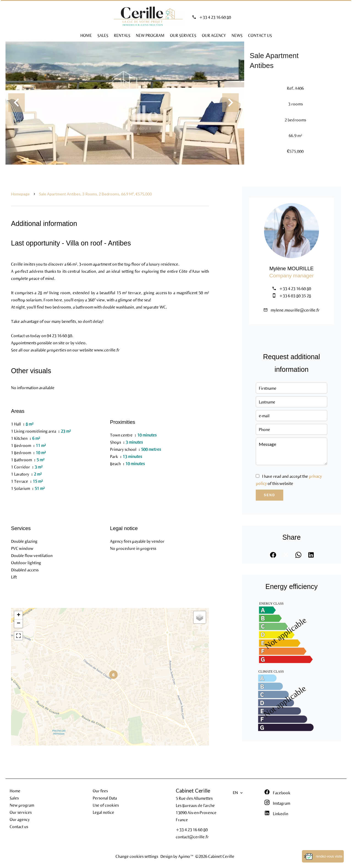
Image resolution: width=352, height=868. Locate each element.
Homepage (20, 194)
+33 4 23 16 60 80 (215, 17)
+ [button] (19, 615)
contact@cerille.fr (192, 837)
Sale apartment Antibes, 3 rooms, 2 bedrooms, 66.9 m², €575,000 (95, 194)
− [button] (19, 624)
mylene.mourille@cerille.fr (295, 310)
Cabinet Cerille (193, 791)
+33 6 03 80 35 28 (295, 296)
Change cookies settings (137, 856)
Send (269, 495)
